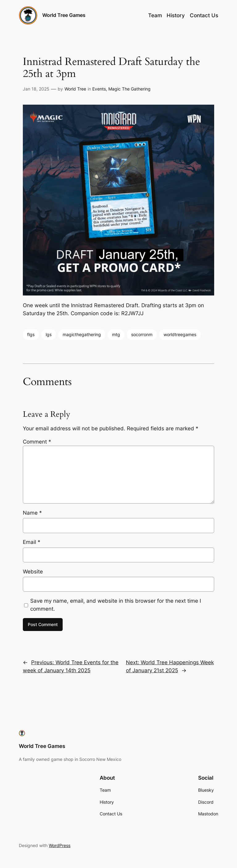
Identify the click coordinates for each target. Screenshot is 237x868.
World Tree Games (64, 15)
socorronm (142, 334)
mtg (116, 334)
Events (99, 89)
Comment (37, 442)
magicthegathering (82, 334)
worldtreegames (180, 334)
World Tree (75, 89)
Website (33, 572)
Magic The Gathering (129, 89)
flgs (31, 334)
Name (32, 513)
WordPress (60, 845)
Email (32, 542)
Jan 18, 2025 (36, 89)
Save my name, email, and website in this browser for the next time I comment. (116, 605)
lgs (49, 334)
